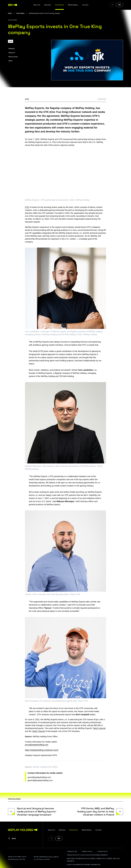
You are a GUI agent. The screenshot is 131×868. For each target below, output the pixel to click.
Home (10, 13)
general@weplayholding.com (40, 780)
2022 (11, 41)
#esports (12, 53)
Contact (85, 5)
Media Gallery (73, 5)
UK (112, 5)
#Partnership (13, 57)
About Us (37, 5)
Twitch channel (99, 728)
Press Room (60, 5)
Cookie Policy (103, 851)
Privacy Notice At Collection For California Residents (87, 855)
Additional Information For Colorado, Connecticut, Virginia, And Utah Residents (93, 860)
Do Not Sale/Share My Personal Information (84, 865)
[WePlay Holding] (13, 5)
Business (48, 5)
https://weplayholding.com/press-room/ (42, 750)
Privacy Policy (87, 851)
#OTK (10, 61)
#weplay (12, 48)
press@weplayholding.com (37, 745)
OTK (27, 207)
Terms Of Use (72, 851)
